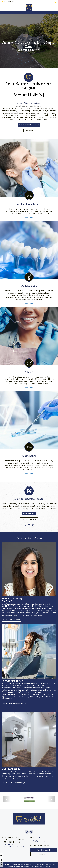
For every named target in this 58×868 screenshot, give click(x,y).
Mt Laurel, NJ (8, 2)
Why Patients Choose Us (29, 125)
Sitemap (48, 866)
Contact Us (29, 131)
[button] (7, 799)
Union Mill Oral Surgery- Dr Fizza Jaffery (29, 864)
